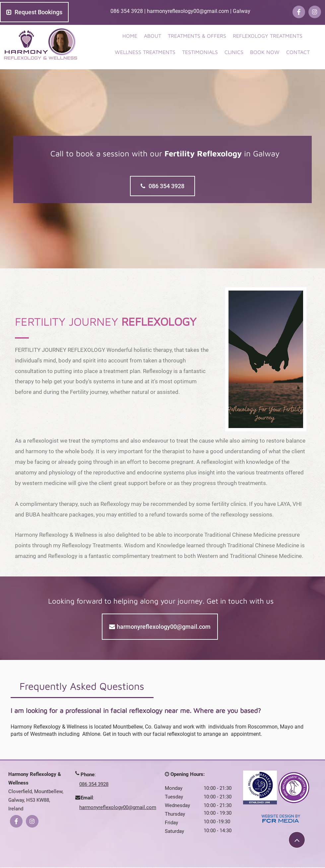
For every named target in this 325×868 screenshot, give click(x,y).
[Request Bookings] (34, 12)
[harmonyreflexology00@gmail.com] (160, 627)
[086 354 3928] (162, 186)
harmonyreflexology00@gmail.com (188, 11)
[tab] (82, 686)
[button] (268, 36)
